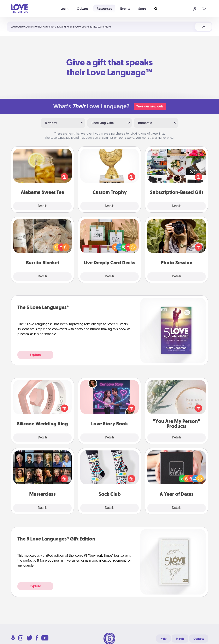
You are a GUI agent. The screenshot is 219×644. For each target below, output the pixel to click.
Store (142, 9)
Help (164, 639)
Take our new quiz (150, 106)
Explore (35, 355)
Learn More (104, 27)
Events (125, 9)
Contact (199, 639)
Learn (64, 9)
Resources (104, 9)
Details (43, 206)
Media (180, 639)
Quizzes (83, 9)
